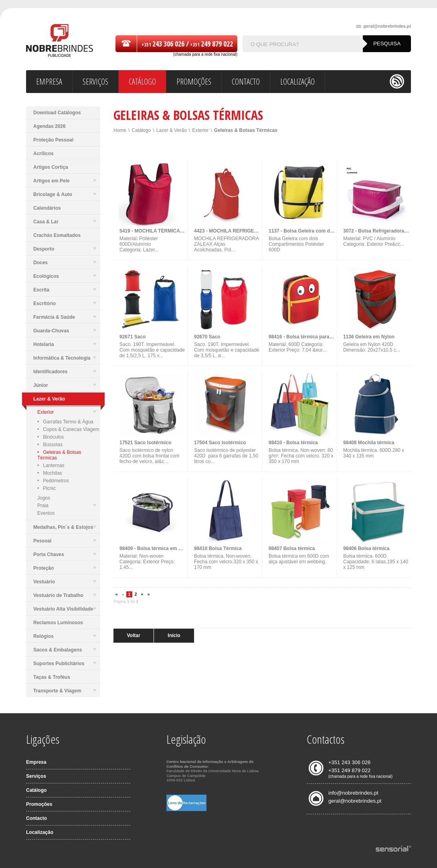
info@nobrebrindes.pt (353, 793)
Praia (67, 506)
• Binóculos (51, 437)
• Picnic (47, 488)
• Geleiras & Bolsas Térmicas (59, 455)
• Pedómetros (53, 481)
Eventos (46, 513)
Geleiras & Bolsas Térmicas (246, 130)
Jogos (44, 498)
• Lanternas (51, 465)
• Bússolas (50, 445)
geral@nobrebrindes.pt (383, 26)
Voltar (133, 635)
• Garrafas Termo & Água (65, 422)
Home (120, 130)
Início (174, 635)
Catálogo (141, 130)
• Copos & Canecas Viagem (68, 429)
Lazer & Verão (172, 130)
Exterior (67, 412)
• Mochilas (50, 473)
